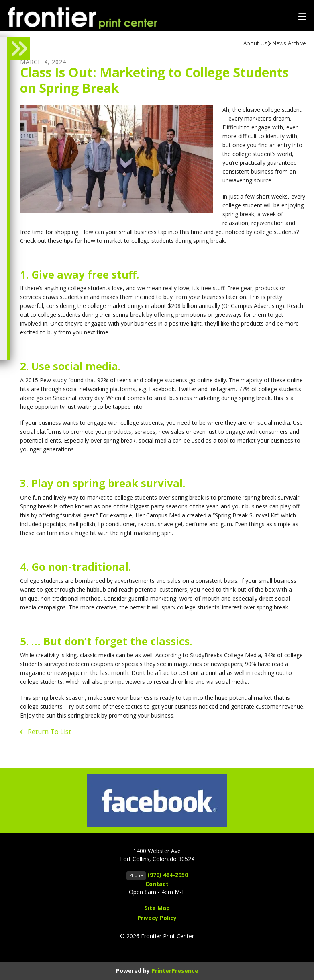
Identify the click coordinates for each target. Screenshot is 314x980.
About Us (255, 43)
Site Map (157, 908)
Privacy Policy (157, 918)
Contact (157, 884)
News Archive (289, 43)
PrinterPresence (175, 971)
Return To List (49, 732)
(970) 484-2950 (168, 875)
